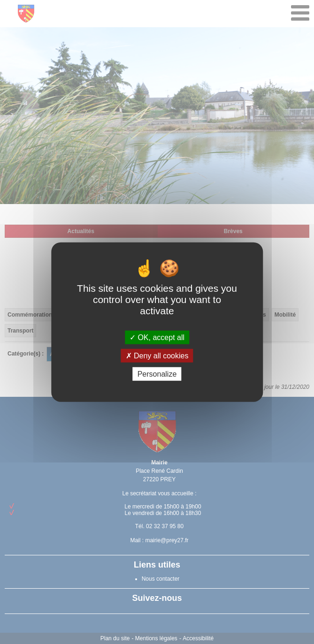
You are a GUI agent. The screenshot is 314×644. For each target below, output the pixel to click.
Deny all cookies (157, 355)
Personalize (157, 374)
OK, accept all (157, 337)
